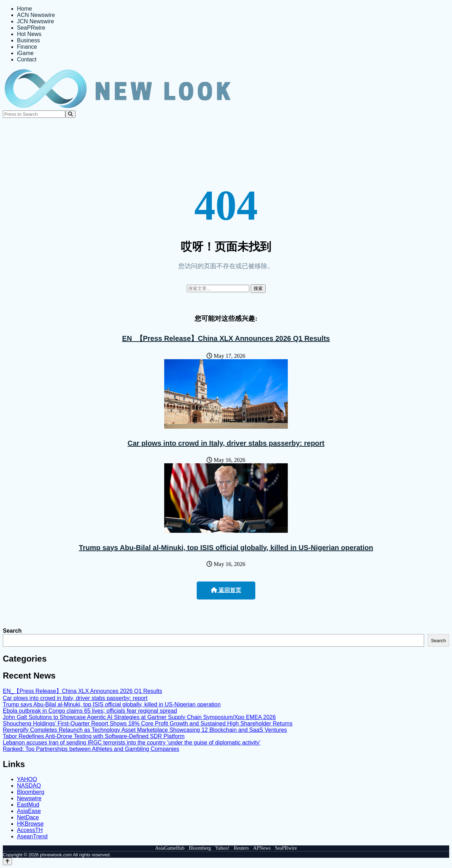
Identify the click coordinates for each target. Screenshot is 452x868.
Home (25, 9)
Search (12, 631)
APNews (262, 848)
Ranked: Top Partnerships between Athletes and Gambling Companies (91, 749)
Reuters (241, 848)
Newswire (29, 798)
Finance (27, 47)
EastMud (28, 805)
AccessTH (30, 830)
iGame (25, 53)
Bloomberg (31, 792)
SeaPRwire (31, 28)
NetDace (28, 817)
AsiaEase (29, 811)
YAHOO (27, 779)
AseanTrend (32, 836)
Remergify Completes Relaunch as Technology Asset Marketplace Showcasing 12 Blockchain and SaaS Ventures (145, 730)
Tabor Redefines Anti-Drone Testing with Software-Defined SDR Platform (94, 736)
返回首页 (226, 590)
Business (28, 40)
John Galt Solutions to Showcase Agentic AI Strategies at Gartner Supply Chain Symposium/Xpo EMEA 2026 (139, 717)
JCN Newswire (35, 21)
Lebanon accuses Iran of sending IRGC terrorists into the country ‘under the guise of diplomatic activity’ (132, 743)
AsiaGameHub (170, 848)
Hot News (29, 34)
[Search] (70, 114)
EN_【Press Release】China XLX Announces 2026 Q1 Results (226, 338)
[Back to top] (7, 861)
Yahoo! (222, 848)
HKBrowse (30, 824)
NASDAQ (29, 786)
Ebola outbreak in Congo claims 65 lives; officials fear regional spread (90, 711)
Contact (27, 59)
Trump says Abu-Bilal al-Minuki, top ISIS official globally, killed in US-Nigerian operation (226, 548)
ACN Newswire (36, 15)
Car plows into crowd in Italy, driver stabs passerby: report (226, 443)
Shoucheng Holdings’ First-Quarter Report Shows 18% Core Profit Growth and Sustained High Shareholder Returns (148, 724)
